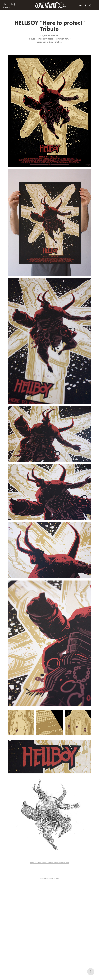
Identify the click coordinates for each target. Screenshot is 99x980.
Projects (15, 4)
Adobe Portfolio (54, 878)
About (6, 4)
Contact (7, 7)
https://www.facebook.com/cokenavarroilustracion (49, 863)
